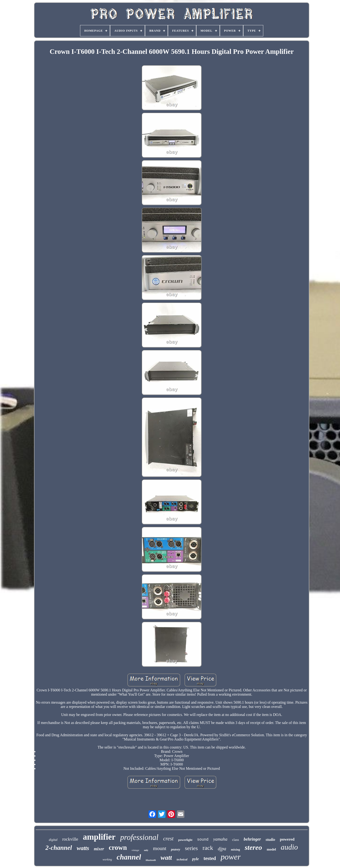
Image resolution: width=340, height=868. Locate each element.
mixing (235, 849)
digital (53, 840)
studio (270, 840)
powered (287, 839)
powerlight (185, 840)
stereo (253, 847)
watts (83, 848)
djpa (222, 849)
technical (182, 859)
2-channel (59, 848)
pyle (195, 859)
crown (118, 847)
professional (139, 837)
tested (210, 858)
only (146, 850)
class (236, 840)
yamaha (220, 839)
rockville (70, 839)
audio (289, 847)
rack (208, 848)
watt (166, 857)
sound (203, 840)
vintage (135, 850)
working (107, 859)
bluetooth (151, 860)
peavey (176, 849)
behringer (252, 839)
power (231, 857)
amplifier (99, 837)
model (271, 849)
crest (168, 839)
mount (160, 848)
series (191, 848)
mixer (99, 849)
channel (129, 857)
